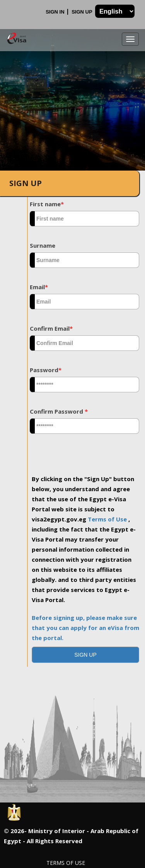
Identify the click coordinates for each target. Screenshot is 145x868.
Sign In (56, 12)
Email (39, 287)
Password (46, 370)
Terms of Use (108, 519)
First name (47, 204)
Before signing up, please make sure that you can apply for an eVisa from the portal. (85, 628)
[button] (85, 655)
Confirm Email (51, 328)
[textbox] (84, 219)
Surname (43, 245)
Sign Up (83, 12)
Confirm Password (59, 411)
